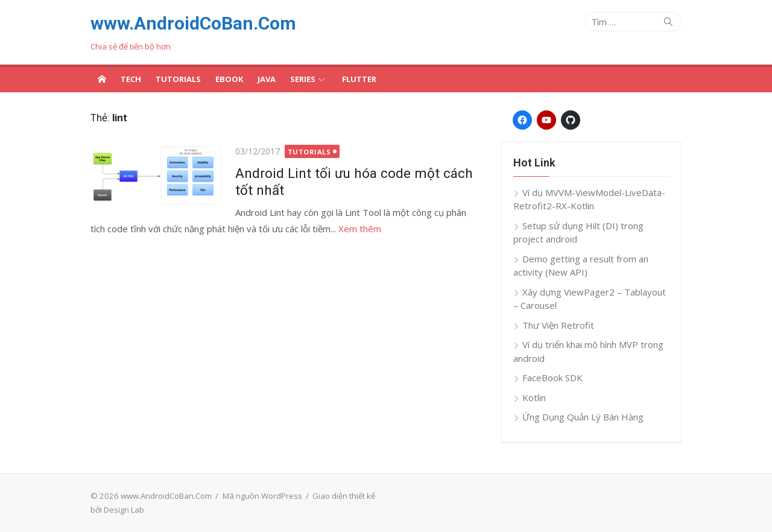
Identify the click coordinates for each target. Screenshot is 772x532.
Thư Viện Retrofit (558, 325)
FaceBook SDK (552, 378)
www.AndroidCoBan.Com (193, 23)
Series (303, 79)
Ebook (229, 79)
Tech (131, 79)
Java (267, 79)
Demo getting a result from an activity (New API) (581, 266)
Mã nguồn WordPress (262, 496)
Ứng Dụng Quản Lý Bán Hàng (583, 417)
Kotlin (534, 397)
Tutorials (178, 79)
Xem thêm (360, 229)
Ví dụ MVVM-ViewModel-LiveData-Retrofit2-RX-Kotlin (589, 199)
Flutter (359, 79)
